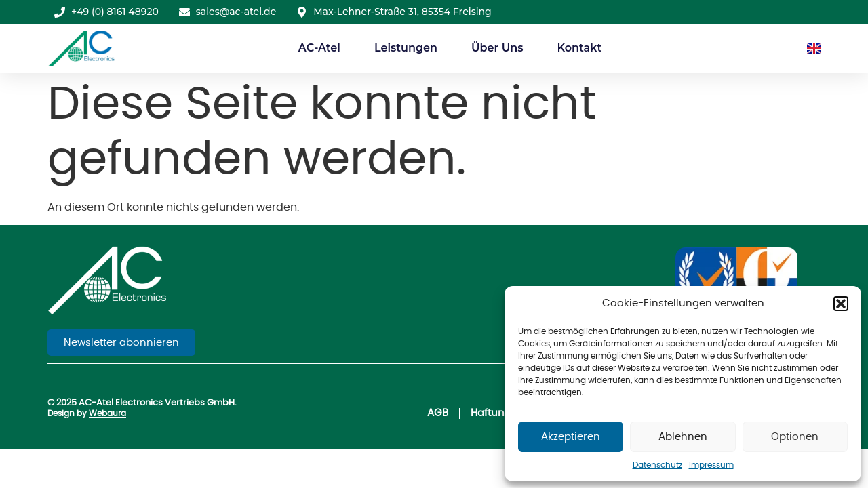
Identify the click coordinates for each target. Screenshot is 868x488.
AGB (438, 413)
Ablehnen (683, 437)
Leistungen (406, 48)
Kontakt (579, 48)
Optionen (795, 437)
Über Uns (497, 48)
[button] (841, 304)
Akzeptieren (571, 437)
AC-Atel (319, 48)
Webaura (107, 413)
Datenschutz (657, 465)
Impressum (711, 465)
